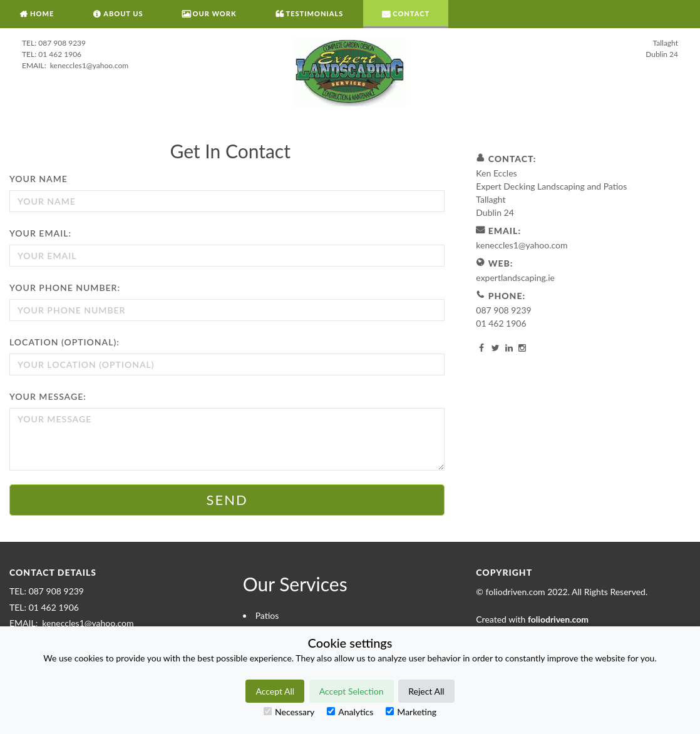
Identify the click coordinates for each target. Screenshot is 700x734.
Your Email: (40, 233)
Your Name (39, 179)
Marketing (411, 712)
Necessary (289, 712)
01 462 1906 (60, 54)
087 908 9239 (62, 43)
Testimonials (315, 13)
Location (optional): (64, 342)
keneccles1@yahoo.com (88, 65)
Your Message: (48, 396)
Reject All (426, 691)
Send (227, 500)
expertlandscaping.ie (515, 278)
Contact (411, 13)
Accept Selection (352, 691)
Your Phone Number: (65, 288)
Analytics (350, 712)
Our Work (215, 13)
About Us (123, 13)
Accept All (275, 691)
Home (42, 13)
